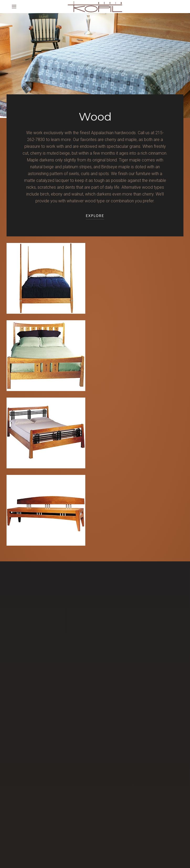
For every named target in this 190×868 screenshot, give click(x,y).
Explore (95, 216)
